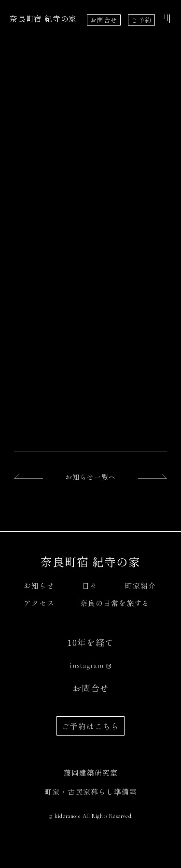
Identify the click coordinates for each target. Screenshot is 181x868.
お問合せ (104, 20)
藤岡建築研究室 (91, 772)
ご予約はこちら (90, 726)
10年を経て (91, 642)
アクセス (39, 603)
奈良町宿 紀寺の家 (43, 18)
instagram (87, 665)
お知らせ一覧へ (90, 477)
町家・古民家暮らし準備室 (91, 792)
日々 (90, 585)
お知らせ (39, 585)
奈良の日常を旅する (115, 603)
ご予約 (141, 20)
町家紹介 (140, 585)
